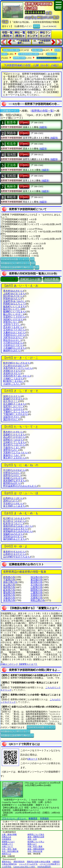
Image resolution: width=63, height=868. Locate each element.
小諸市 (12, 384)
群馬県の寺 (9, 577)
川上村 (15, 366)
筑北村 (15, 445)
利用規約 (45, 818)
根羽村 (12, 483)
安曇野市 (15, 301)
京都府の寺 (36, 595)
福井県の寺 (9, 587)
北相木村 (17, 376)
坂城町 (13, 399)
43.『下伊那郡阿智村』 (42, 42)
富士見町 (15, 506)
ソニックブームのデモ (28, 864)
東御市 (12, 455)
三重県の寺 (36, 593)
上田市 (12, 325)
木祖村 (12, 373)
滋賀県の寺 (9, 595)
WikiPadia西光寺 (44, 866)
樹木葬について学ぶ (36, 842)
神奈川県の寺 (10, 582)
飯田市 (12, 309)
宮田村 (13, 537)
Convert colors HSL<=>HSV (24, 866)
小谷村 (13, 345)
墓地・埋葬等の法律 (36, 837)
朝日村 (13, 296)
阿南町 (15, 304)
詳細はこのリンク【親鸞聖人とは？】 (19, 664)
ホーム (37, 26)
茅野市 (11, 450)
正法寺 (11, 165)
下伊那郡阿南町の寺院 (47, 58)
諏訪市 (11, 420)
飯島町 (15, 307)
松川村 (15, 521)
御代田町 (15, 539)
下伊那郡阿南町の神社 (29, 54)
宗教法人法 (6, 837)
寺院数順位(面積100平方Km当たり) (17, 267)
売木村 (13, 327)
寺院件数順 (51, 279)
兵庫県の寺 (36, 598)
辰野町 (13, 440)
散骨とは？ (32, 844)
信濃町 (13, 409)
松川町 (15, 518)
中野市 (12, 473)
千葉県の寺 (9, 580)
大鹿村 (15, 335)
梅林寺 (11, 187)
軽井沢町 (17, 363)
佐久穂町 (15, 404)
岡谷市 (12, 340)
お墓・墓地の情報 (9, 834)
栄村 (12, 396)
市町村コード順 (30, 279)
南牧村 (16, 529)
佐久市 (11, 401)
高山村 (15, 437)
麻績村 (12, 351)
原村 (11, 501)
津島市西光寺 (19, 862)
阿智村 (12, 299)
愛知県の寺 (9, 593)
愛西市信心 (6, 862)
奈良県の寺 (9, 600)
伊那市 (11, 322)
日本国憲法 (6, 839)
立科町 (15, 442)
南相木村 (18, 526)
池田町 (13, 320)
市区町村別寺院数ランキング (15, 259)
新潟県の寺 (36, 582)
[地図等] (43, 127)
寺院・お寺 (32, 839)
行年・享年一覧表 (9, 849)
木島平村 (18, 368)
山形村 (15, 554)
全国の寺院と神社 (11, 50)
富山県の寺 (9, 585)
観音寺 (11, 122)
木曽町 (12, 371)
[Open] (24, 122)
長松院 (11, 176)
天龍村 (16, 453)
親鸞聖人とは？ (8, 842)
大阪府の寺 (9, 598)
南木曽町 (15, 481)
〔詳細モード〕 (10, 111)
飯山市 (13, 314)
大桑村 (15, 333)
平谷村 (13, 504)
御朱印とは (6, 854)
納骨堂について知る (36, 834)
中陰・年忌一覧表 (35, 846)
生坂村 (15, 317)
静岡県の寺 (36, 590)
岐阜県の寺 (9, 590)
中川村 (15, 470)
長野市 (12, 475)
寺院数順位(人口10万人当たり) (15, 263)
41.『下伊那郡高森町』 (21, 42)
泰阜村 (15, 552)
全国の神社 (37, 50)
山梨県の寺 (36, 587)
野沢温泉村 (20, 486)
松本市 (13, 524)
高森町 (15, 435)
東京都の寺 (36, 580)
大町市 (13, 338)
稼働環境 (33, 818)
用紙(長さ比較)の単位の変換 (39, 862)
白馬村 (13, 498)
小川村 (13, 343)
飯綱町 (15, 312)
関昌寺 (11, 133)
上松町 (15, 294)
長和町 (13, 478)
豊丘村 (15, 458)
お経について (7, 846)
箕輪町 (13, 534)
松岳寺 (11, 144)
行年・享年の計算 (35, 851)
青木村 (13, 291)
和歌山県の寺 (38, 600)
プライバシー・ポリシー (14, 818)
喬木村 (13, 432)
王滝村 (15, 330)
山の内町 (17, 557)
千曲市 (12, 448)
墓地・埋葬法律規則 (36, 849)
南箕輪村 (18, 531)
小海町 (13, 379)
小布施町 (15, 348)
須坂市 (12, 417)
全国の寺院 (52, 54)
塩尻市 (13, 407)
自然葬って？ (7, 844)
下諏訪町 (16, 414)
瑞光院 (11, 155)
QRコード (33, 759)
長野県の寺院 (19, 58)
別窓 (32, 259)
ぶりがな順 (9, 279)
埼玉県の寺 (36, 577)
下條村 (16, 412)
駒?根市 (14, 381)
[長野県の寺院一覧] (42, 111)
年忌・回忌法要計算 (10, 851)
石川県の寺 (36, 585)
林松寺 (11, 197)
